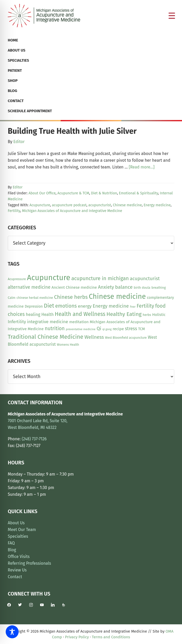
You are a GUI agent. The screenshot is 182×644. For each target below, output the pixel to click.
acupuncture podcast (69, 205)
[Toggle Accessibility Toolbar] (12, 632)
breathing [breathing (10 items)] (159, 288)
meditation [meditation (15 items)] (79, 322)
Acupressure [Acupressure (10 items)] (17, 279)
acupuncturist (100, 205)
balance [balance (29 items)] (124, 287)
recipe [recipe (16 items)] (118, 329)
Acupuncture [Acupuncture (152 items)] (48, 278)
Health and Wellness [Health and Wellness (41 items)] (80, 314)
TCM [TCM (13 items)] (141, 329)
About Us (16, 523)
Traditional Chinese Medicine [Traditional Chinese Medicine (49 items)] (45, 337)
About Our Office (42, 193)
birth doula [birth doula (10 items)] (142, 288)
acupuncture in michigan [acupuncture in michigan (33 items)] (100, 278)
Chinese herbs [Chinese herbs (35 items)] (71, 297)
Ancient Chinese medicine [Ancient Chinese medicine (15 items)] (74, 287)
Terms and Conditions (111, 637)
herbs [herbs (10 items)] (147, 315)
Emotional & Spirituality (138, 193)
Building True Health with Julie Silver (72, 131)
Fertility (14, 211)
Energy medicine (157, 205)
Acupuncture (40, 205)
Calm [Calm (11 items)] (12, 298)
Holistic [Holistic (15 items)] (159, 315)
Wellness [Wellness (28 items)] (94, 337)
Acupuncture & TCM (73, 193)
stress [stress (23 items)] (131, 329)
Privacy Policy (77, 637)
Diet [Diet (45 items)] (49, 306)
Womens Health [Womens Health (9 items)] (68, 345)
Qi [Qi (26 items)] (99, 329)
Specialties (18, 536)
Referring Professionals (29, 563)
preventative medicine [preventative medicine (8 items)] (81, 329)
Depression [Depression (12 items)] (34, 306)
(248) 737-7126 (34, 439)
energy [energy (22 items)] (85, 306)
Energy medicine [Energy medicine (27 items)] (111, 306)
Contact (15, 577)
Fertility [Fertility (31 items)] (146, 306)
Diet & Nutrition (104, 193)
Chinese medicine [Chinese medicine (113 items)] (117, 296)
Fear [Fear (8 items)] (133, 307)
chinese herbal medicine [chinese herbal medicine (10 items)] (35, 298)
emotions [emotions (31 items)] (66, 306)
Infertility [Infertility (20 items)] (17, 322)
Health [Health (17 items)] (48, 314)
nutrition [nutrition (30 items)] (55, 328)
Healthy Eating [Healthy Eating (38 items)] (124, 314)
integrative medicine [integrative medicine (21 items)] (48, 322)
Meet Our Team (22, 530)
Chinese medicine (127, 205)
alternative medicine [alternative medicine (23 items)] (29, 287)
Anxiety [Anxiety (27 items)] (106, 287)
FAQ (11, 543)
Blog (12, 550)
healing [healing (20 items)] (33, 314)
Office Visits (19, 557)
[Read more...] (142, 167)
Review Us (17, 570)
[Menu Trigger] (172, 16)
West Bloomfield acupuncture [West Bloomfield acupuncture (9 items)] (126, 338)
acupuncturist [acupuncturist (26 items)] (145, 279)
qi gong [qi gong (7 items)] (107, 329)
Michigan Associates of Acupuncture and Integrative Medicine (72, 211)
